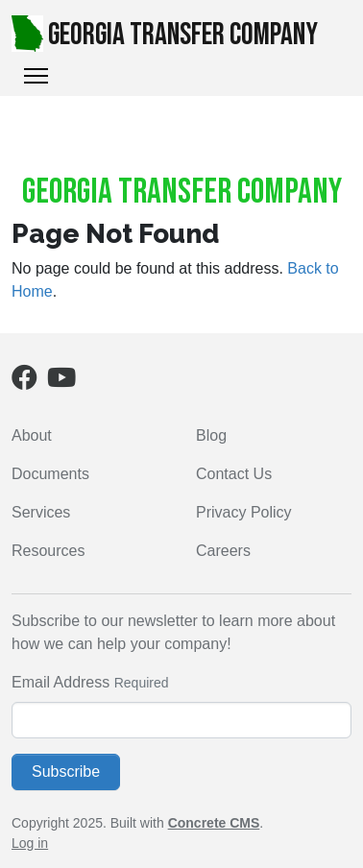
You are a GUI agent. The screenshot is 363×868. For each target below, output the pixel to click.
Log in (30, 843)
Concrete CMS (214, 823)
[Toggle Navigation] (36, 76)
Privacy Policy (244, 512)
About (32, 435)
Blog (211, 435)
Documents (50, 474)
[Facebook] (24, 382)
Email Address (60, 682)
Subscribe (66, 772)
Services (41, 512)
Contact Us (234, 474)
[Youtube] (61, 382)
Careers (223, 551)
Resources (48, 551)
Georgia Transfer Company (165, 35)
